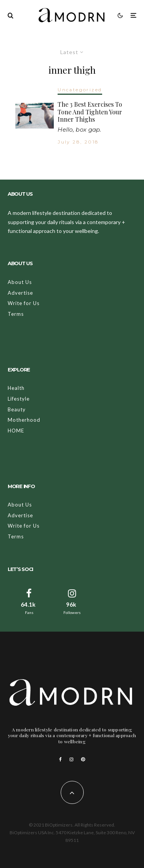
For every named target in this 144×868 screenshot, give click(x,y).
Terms (16, 314)
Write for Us (24, 303)
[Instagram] (71, 759)
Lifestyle (19, 399)
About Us (20, 282)
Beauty (17, 409)
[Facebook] (60, 759)
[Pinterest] (83, 759)
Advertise (20, 293)
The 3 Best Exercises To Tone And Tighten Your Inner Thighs (90, 112)
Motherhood (24, 420)
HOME (16, 431)
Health (16, 388)
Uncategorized (80, 90)
